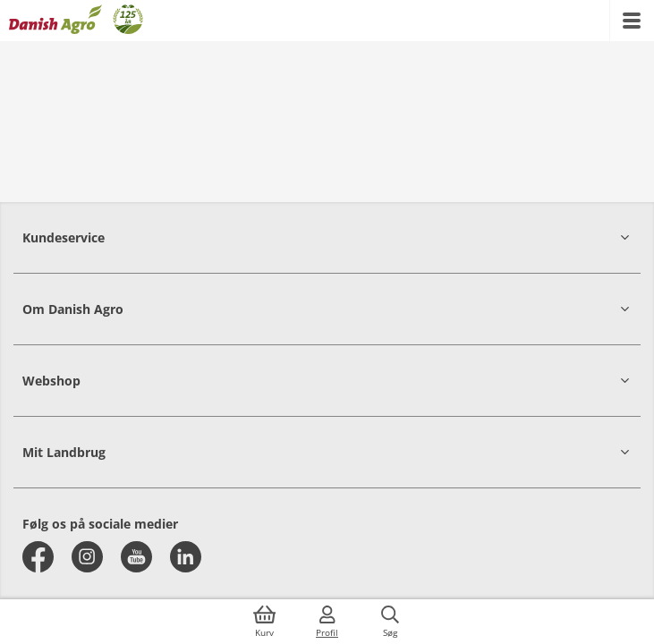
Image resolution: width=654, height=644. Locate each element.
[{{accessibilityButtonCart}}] (265, 622)
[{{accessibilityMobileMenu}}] (632, 21)
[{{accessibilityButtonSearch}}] (390, 622)
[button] (327, 237)
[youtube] (136, 557)
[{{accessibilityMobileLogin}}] (327, 622)
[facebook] (38, 557)
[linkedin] (186, 557)
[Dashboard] (76, 21)
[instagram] (87, 557)
